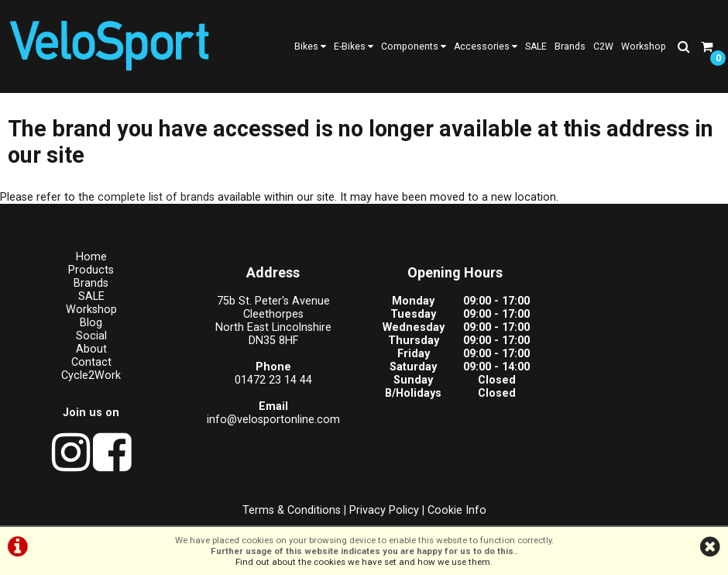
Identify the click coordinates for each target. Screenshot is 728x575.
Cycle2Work (91, 375)
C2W (603, 46)
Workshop (644, 46)
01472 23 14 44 (273, 380)
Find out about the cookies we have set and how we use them (363, 562)
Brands (570, 46)
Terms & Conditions (292, 510)
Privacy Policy (384, 510)
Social (91, 336)
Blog (91, 323)
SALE (536, 46)
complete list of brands (156, 197)
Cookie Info (457, 510)
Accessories (486, 46)
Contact (91, 362)
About (91, 349)
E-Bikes (354, 46)
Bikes (310, 46)
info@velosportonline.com (273, 420)
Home (91, 257)
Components (414, 46)
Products (91, 270)
